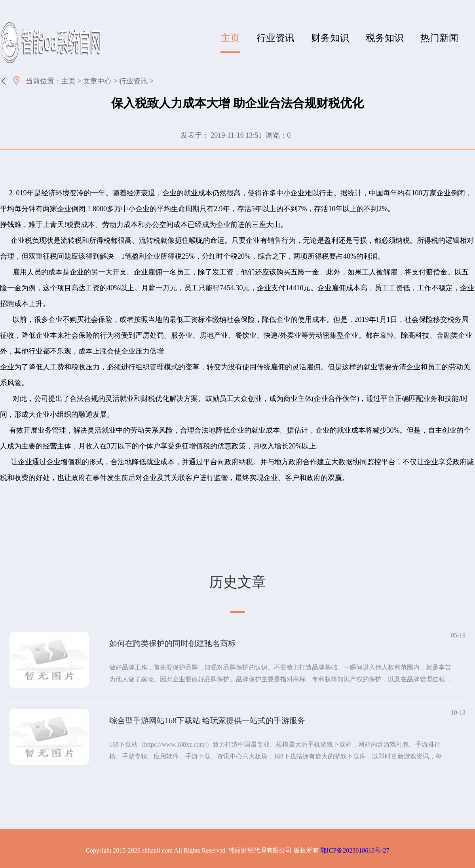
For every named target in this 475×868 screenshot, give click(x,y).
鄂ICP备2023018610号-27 (355, 850)
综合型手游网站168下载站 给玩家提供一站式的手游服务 (207, 720)
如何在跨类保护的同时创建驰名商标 (173, 643)
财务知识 (330, 38)
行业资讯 (275, 38)
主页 (230, 38)
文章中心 (97, 81)
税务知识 (385, 38)
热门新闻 (439, 38)
